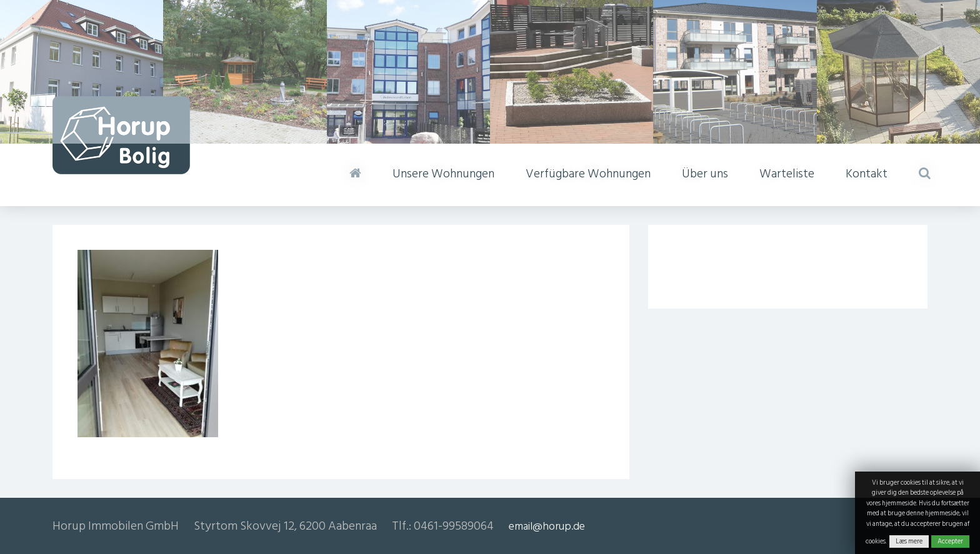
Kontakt (867, 174)
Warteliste (787, 174)
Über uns (705, 174)
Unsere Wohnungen (443, 174)
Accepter (950, 542)
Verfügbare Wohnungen (588, 174)
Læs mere (909, 542)
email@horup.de (547, 526)
